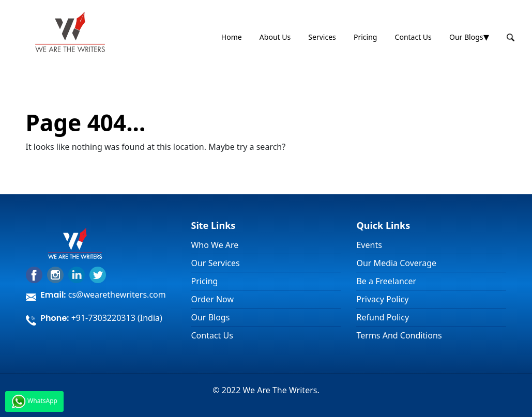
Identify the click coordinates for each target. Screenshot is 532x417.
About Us (275, 37)
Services (322, 37)
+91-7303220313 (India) (117, 318)
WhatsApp (34, 401)
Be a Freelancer (386, 281)
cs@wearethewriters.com (117, 295)
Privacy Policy (382, 299)
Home (232, 37)
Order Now (212, 299)
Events (369, 245)
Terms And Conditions (399, 335)
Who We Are (215, 245)
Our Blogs (466, 37)
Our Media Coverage (396, 263)
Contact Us (413, 37)
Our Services (215, 263)
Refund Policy (383, 317)
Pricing (365, 37)
